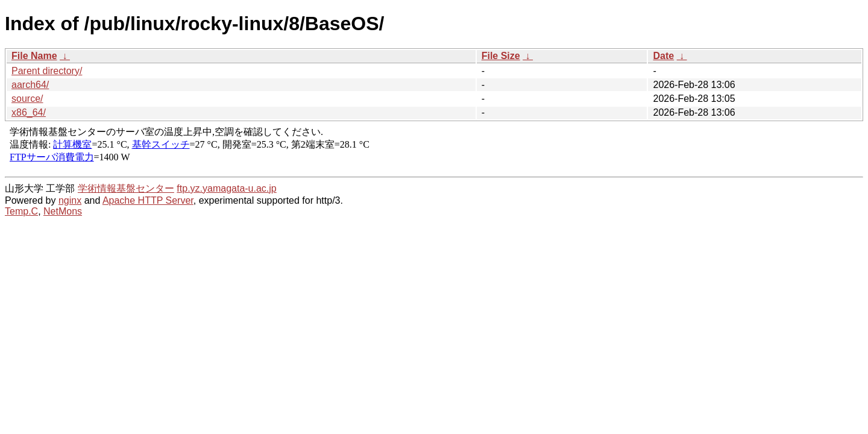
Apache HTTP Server (148, 200)
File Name (34, 56)
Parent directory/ (47, 71)
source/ (27, 99)
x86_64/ (29, 112)
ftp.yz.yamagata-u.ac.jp (226, 188)
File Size (501, 56)
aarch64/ (30, 85)
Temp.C (21, 211)
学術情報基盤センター (126, 188)
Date (663, 56)
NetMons (63, 211)
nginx (70, 200)
